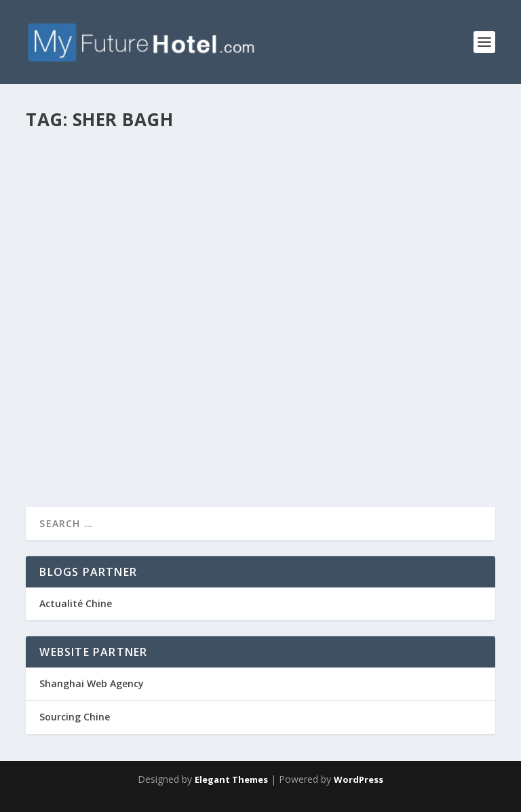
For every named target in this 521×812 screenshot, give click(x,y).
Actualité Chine (76, 603)
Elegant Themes (231, 779)
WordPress (359, 779)
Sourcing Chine (75, 717)
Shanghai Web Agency (92, 683)
